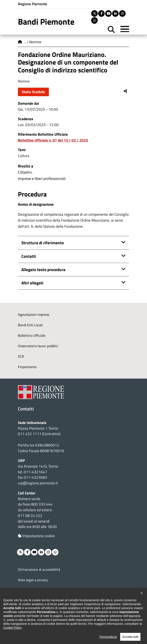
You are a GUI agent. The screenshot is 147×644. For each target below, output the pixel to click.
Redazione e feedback (34, 611)
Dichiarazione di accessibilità (39, 569)
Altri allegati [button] (32, 283)
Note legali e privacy (33, 580)
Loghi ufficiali (28, 601)
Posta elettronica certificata (38, 622)
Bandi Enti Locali (30, 325)
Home (20, 42)
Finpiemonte (27, 367)
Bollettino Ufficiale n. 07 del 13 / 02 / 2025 (53, 140)
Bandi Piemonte (46, 22)
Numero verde (29, 499)
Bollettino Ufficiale (32, 335)
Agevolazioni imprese (34, 314)
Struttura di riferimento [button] (43, 243)
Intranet (24, 632)
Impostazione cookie (36, 536)
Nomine (35, 42)
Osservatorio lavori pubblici (38, 346)
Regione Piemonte (32, 4)
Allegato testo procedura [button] (43, 270)
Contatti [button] (29, 256)
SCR (21, 356)
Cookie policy (27, 590)
